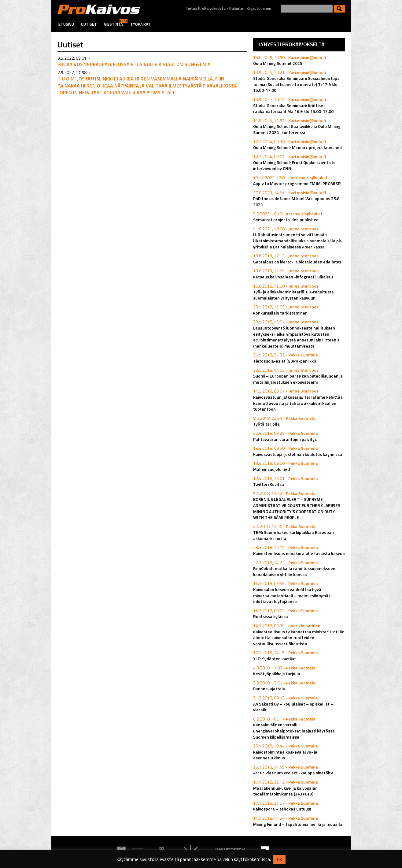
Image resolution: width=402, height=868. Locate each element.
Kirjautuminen (259, 8)
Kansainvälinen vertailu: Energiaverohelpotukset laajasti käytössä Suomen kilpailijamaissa (294, 731)
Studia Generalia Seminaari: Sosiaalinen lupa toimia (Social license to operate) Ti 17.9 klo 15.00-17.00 (296, 84)
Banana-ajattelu (269, 689)
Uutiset (89, 24)
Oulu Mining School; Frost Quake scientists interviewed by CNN (294, 165)
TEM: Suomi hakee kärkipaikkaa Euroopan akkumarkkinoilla (293, 535)
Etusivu (66, 24)
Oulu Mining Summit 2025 (278, 63)
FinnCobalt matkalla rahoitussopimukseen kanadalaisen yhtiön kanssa (294, 571)
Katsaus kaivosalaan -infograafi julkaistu (293, 277)
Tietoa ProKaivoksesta (206, 8)
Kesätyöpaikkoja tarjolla (277, 674)
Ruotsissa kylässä (271, 616)
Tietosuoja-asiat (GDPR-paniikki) (284, 361)
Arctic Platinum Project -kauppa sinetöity (293, 773)
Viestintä (113, 24)
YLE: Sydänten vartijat (275, 659)
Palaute (236, 8)
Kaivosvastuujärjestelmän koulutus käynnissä (298, 454)
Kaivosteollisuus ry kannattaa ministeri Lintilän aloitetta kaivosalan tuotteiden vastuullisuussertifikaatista (299, 638)
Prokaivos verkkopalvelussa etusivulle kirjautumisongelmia (134, 64)
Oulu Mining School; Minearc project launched (297, 147)
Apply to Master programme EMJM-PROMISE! (297, 183)
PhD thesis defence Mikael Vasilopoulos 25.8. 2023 (297, 201)
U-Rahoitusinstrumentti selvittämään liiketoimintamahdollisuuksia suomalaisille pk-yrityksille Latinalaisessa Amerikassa (298, 240)
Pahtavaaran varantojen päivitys (285, 439)
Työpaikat (140, 24)
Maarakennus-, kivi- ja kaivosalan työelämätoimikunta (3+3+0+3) (285, 791)
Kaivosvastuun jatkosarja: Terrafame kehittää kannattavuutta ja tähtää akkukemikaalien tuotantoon (298, 403)
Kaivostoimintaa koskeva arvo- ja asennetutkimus (285, 755)
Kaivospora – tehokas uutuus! (282, 809)
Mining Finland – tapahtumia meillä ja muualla (298, 824)
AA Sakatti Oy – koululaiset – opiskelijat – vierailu (293, 707)
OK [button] (279, 859)
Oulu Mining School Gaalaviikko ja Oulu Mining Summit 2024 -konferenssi (297, 129)
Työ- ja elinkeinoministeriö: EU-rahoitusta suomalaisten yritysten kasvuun (293, 295)
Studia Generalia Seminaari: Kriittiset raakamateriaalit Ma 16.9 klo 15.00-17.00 (293, 108)
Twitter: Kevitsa (269, 484)
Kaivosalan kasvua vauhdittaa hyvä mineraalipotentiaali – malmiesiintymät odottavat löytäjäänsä (292, 595)
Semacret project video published (286, 220)
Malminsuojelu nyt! (272, 469)
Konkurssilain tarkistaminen (280, 313)
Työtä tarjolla (266, 424)
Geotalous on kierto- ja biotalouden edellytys (297, 262)
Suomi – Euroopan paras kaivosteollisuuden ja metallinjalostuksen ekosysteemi (298, 379)
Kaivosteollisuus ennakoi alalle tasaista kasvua (299, 553)
